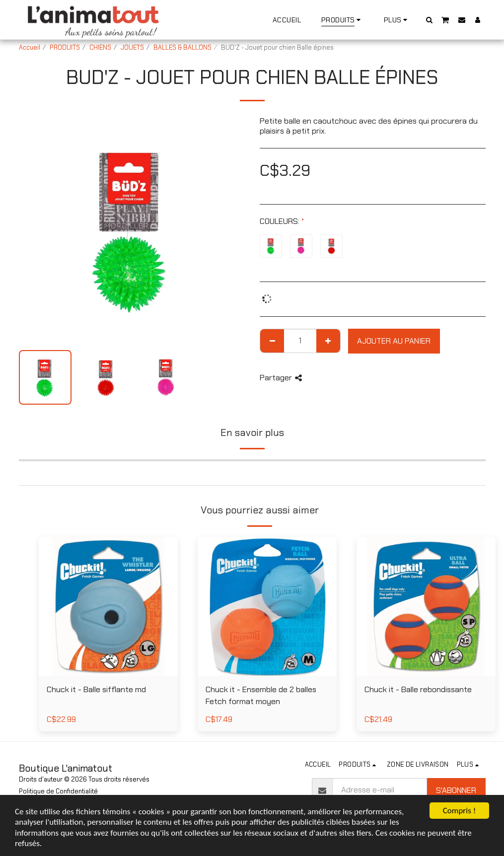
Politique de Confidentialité (58, 791)
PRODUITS (65, 47)
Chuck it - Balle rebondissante (418, 689)
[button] (429, 20)
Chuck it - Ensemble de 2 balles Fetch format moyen (261, 695)
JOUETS (132, 47)
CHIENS (100, 47)
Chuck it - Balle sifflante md (96, 689)
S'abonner (456, 790)
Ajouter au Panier (394, 341)
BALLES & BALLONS (182, 47)
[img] (267, 606)
